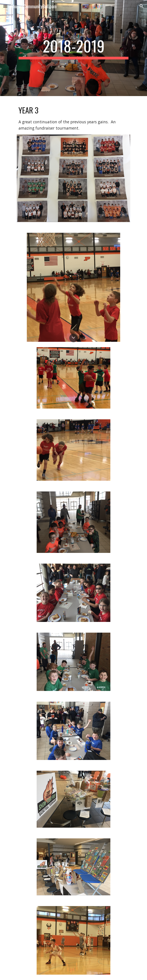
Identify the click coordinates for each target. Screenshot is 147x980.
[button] (5, 6)
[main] (73, 48)
